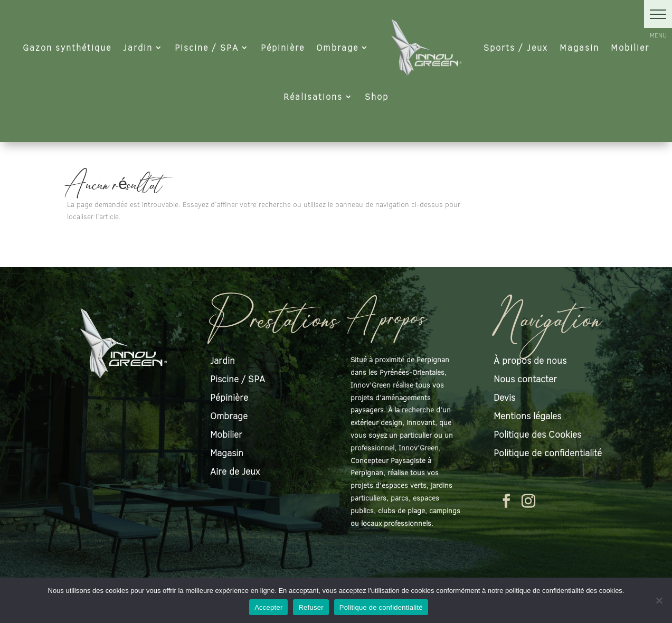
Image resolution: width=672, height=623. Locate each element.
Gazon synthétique (67, 47)
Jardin (138, 47)
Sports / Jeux (516, 47)
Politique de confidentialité (381, 607)
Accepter (268, 607)
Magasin (579, 47)
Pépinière (283, 47)
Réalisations (313, 96)
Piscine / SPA (207, 47)
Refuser (311, 607)
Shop (377, 96)
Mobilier (630, 47)
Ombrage (337, 47)
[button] (658, 14)
